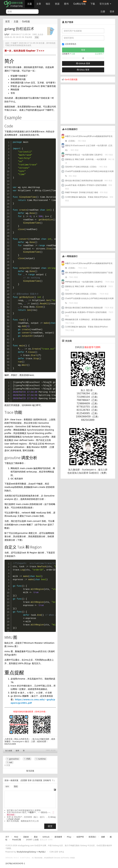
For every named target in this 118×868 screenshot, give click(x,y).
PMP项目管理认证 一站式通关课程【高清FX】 (84, 155)
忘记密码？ (100, 54)
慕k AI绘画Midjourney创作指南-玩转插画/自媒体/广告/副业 (89, 275)
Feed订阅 (17, 840)
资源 (57, 4)
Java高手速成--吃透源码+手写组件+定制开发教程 (86, 185)
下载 (93, 4)
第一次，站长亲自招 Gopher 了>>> (24, 51)
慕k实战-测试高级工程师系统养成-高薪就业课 (84, 181)
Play (69, 837)
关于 (7, 837)
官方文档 (105, 4)
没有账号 (47, 780)
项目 (48, 4)
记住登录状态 (69, 44)
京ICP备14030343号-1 (15, 864)
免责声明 (80, 837)
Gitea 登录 (83, 70)
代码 (27, 759)
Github (46, 837)
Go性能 (26, 22)
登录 (112, 12)
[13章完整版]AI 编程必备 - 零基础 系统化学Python (87, 197)
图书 (66, 4)
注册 (103, 12)
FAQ (16, 837)
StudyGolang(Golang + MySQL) (31, 852)
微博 (17, 751)
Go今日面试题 (71, 79)
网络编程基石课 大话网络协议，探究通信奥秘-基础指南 (88, 320)
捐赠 (103, 837)
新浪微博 (58, 837)
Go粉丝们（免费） (98, 473)
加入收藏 (9, 751)
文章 (39, 4)
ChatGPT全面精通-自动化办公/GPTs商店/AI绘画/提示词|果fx (89, 174)
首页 (8, 22)
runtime (41, 759)
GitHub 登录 (83, 63)
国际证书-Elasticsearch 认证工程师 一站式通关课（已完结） (89, 148)
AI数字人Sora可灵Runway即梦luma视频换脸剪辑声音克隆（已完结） (89, 139)
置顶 (37, 37)
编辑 (7, 786)
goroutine (13, 759)
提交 (50, 826)
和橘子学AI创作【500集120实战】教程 (82, 192)
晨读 (36, 837)
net (10, 762)
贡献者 (26, 837)
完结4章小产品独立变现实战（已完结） (81, 167)
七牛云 (61, 852)
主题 (29, 4)
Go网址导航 (80, 3)
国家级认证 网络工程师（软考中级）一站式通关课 (86, 159)
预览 (16, 786)
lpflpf (7, 34)
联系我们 (92, 837)
